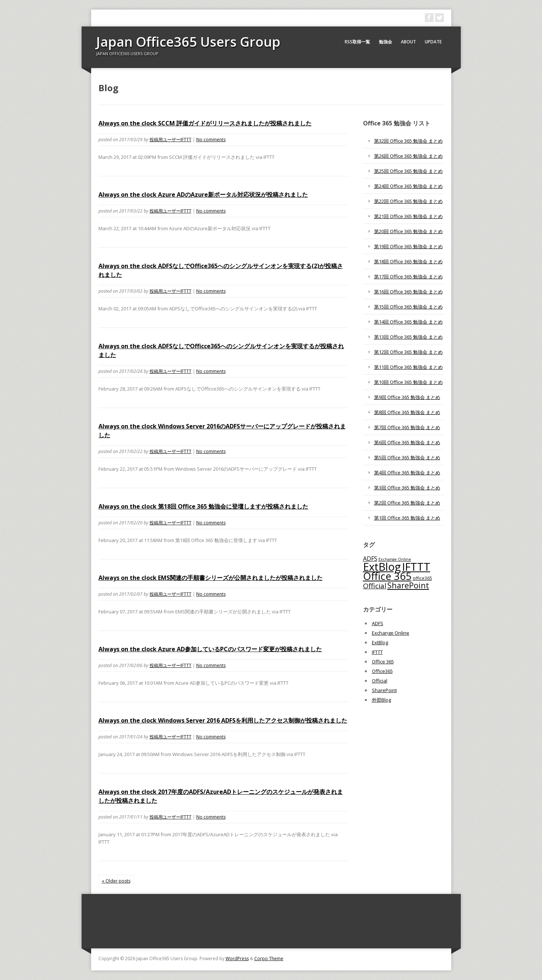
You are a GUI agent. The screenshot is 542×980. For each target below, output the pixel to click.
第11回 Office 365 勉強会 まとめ (408, 367)
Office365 (382, 671)
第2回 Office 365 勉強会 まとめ (407, 503)
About (408, 42)
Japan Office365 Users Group (188, 42)
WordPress (237, 958)
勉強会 (385, 42)
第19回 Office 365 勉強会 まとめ (408, 246)
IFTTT (377, 652)
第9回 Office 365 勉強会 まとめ (407, 397)
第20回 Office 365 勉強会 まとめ (408, 231)
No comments (211, 140)
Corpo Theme (269, 958)
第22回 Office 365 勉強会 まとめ (408, 201)
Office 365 (383, 662)
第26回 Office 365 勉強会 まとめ (408, 156)
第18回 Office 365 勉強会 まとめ (408, 261)
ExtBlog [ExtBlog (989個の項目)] (382, 567)
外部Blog (381, 700)
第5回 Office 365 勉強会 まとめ (407, 457)
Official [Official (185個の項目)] (375, 586)
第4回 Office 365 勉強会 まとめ (407, 473)
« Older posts (116, 881)
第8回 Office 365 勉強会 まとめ (407, 412)
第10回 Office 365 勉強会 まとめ (408, 382)
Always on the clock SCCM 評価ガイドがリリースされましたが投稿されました (205, 123)
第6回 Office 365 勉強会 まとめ (407, 442)
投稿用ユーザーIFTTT (171, 140)
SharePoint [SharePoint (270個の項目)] (408, 585)
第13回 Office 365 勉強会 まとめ (408, 337)
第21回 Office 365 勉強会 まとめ (408, 216)
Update (433, 42)
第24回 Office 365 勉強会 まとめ (408, 186)
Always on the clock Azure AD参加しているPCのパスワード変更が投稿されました (210, 649)
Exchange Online (391, 633)
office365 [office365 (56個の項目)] (422, 578)
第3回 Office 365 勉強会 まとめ (407, 488)
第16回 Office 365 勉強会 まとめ (408, 292)
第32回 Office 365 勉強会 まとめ (408, 141)
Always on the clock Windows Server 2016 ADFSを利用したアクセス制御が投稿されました (223, 720)
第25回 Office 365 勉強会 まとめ (408, 171)
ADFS (378, 623)
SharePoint (384, 690)
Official (380, 681)
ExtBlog (380, 642)
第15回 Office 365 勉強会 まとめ (408, 307)
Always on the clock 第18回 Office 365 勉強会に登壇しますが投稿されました (203, 506)
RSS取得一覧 (357, 42)
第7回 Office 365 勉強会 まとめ (407, 427)
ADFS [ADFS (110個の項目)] (370, 559)
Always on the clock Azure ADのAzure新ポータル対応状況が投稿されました (203, 195)
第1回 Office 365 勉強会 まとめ (407, 518)
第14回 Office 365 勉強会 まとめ (408, 322)
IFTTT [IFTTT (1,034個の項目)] (416, 567)
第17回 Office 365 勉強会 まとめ (408, 277)
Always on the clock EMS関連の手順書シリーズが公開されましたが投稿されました (211, 578)
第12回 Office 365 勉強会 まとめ (408, 352)
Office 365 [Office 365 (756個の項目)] (387, 576)
